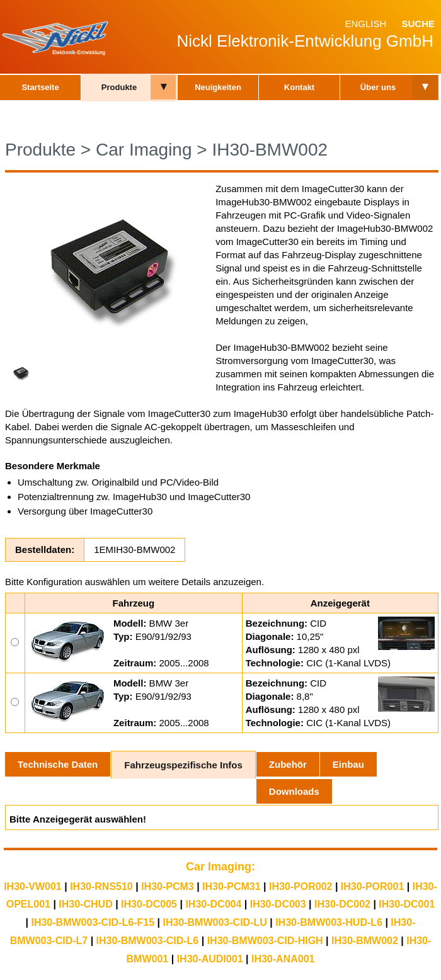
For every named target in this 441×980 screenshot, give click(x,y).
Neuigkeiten (218, 87)
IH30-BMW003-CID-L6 (148, 941)
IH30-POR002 (301, 886)
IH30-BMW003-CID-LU (215, 922)
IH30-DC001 (407, 904)
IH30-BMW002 (270, 150)
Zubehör (288, 764)
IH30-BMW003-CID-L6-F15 (93, 922)
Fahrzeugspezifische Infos (183, 765)
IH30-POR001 (373, 886)
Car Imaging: (220, 867)
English (365, 24)
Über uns (378, 87)
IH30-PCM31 (231, 886)
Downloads (294, 791)
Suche (418, 24)
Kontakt (299, 87)
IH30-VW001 (33, 886)
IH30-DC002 (342, 904)
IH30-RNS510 (101, 886)
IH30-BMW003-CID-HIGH (265, 941)
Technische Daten (58, 764)
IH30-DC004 (213, 904)
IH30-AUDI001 (210, 959)
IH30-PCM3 (168, 886)
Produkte (119, 87)
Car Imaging (144, 150)
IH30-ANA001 (283, 959)
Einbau (348, 764)
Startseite (40, 87)
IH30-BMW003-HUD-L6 (329, 922)
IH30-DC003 (278, 904)
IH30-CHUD (85, 904)
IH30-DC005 (149, 904)
